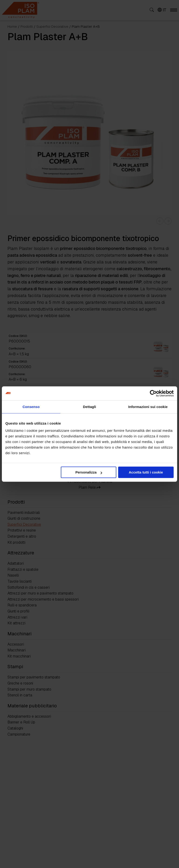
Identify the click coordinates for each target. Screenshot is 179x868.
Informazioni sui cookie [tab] (148, 407)
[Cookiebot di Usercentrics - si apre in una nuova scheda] (153, 393)
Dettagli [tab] (89, 407)
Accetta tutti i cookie (146, 472)
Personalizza (89, 472)
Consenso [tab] (31, 407)
